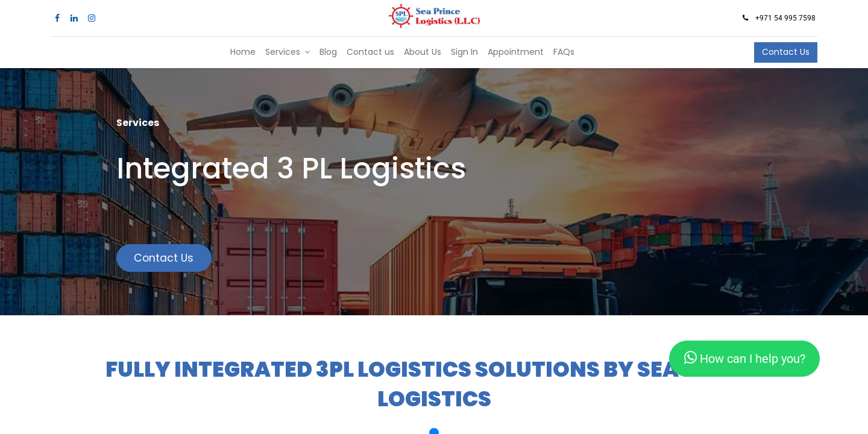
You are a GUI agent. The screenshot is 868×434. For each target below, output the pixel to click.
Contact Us (786, 52)
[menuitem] (243, 52)
